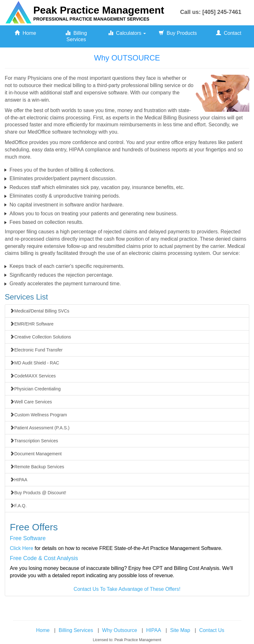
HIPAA (19, 480)
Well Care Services (31, 402)
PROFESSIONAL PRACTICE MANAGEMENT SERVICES (91, 19)
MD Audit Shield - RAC (35, 363)
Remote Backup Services (37, 467)
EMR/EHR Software (32, 324)
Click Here (22, 548)
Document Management (36, 454)
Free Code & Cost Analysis (44, 558)
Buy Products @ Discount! (38, 493)
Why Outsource (120, 630)
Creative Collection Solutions (40, 337)
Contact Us (212, 630)
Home (25, 33)
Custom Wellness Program (38, 415)
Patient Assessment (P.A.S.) (40, 428)
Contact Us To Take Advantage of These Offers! (127, 589)
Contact (229, 33)
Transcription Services (34, 441)
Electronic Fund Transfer (36, 350)
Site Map (180, 630)
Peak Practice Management (99, 10)
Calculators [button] (127, 33)
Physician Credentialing (35, 389)
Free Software (28, 538)
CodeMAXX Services (33, 376)
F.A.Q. (18, 506)
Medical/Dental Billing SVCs (40, 311)
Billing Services (76, 36)
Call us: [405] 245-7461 (211, 12)
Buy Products (178, 33)
